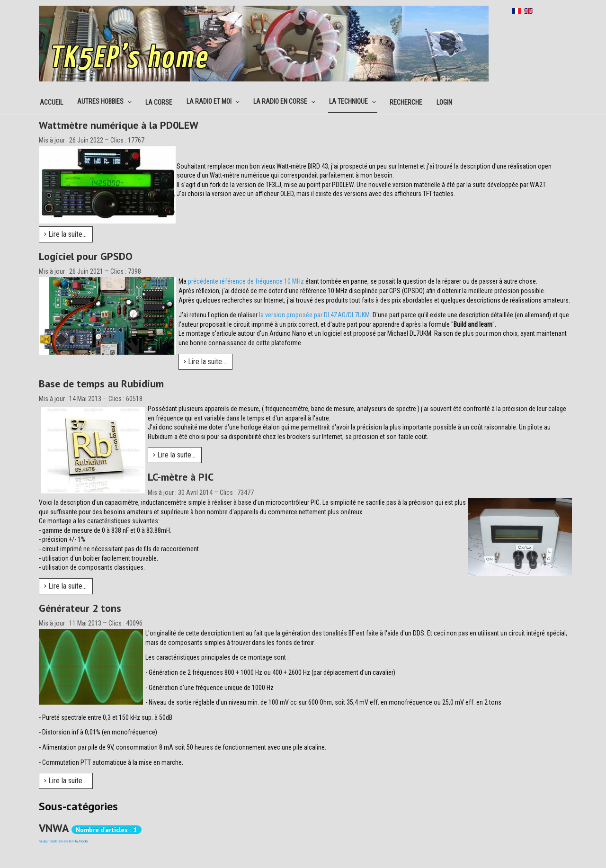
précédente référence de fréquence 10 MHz (246, 281)
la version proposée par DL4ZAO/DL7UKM (314, 315)
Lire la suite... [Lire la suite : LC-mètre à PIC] (65, 586)
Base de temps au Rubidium (101, 384)
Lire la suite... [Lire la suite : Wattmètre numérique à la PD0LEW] (65, 234)
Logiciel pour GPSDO (86, 256)
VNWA (54, 828)
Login (444, 102)
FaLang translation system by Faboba (63, 841)
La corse (159, 102)
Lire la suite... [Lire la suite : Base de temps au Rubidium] (174, 455)
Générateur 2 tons (80, 608)
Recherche (406, 102)
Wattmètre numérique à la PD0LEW (119, 125)
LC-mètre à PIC (181, 477)
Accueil (51, 102)
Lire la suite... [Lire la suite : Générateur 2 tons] (65, 781)
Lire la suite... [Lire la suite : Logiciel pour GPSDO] (205, 362)
